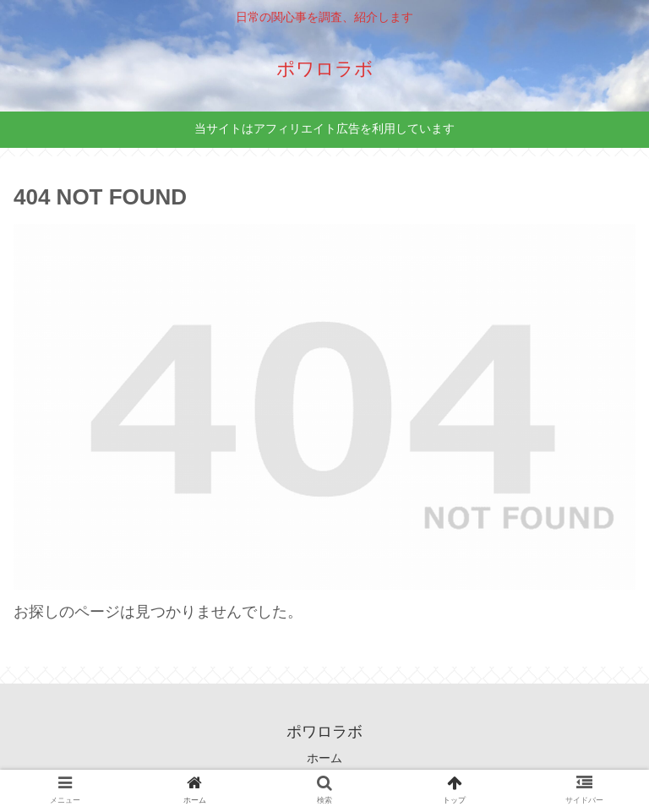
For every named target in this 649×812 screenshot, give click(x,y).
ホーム (324, 758)
